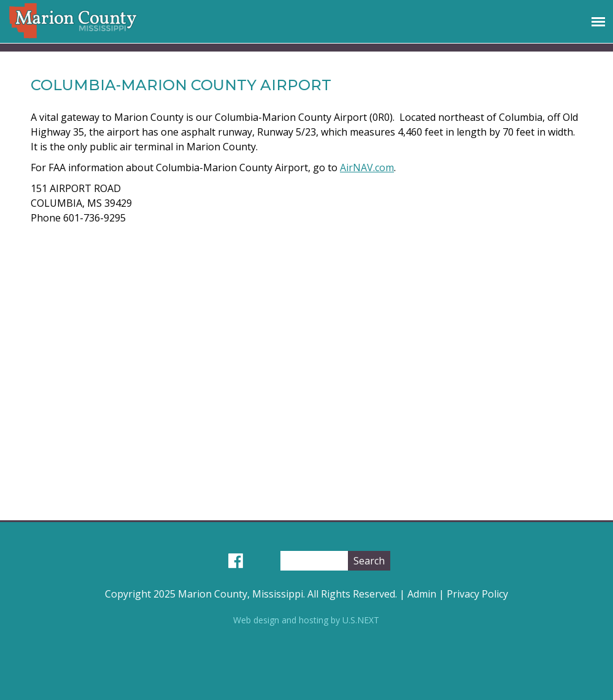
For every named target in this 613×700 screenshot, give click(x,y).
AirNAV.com (367, 167)
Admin (422, 594)
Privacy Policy (477, 594)
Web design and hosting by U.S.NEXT (306, 620)
